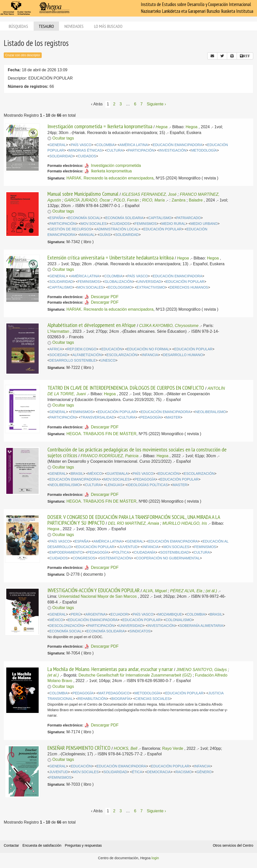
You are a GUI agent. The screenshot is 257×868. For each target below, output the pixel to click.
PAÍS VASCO (81, 145)
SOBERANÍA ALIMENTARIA (201, 626)
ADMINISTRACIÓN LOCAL (117, 229)
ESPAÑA (56, 218)
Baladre (196, 200)
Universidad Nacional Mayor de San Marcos (98, 596)
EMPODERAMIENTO (66, 552)
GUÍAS (105, 235)
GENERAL (58, 145)
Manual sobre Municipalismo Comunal (83, 194)
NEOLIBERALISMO (211, 412)
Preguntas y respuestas (83, 845)
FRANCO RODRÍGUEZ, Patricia (109, 456)
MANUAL (87, 235)
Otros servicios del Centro (233, 845)
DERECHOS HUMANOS (189, 287)
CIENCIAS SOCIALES (153, 699)
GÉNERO (204, 772)
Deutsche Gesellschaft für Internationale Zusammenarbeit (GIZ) (135, 675)
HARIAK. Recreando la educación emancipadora (110, 178)
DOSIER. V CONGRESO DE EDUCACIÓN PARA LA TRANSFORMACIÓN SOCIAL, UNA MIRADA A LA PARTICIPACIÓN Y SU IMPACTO (134, 520)
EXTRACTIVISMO (151, 287)
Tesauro (46, 26)
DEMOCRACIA (159, 772)
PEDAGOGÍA (151, 417)
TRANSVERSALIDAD (98, 417)
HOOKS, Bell (125, 748)
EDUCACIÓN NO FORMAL (148, 349)
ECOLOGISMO (120, 287)
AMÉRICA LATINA (134, 145)
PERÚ (76, 614)
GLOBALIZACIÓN (119, 282)
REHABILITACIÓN (92, 699)
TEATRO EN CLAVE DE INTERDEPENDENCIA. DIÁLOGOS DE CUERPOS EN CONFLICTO (126, 388)
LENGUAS (114, 485)
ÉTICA (137, 772)
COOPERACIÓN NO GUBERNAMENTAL (168, 558)
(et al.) (53, 675)
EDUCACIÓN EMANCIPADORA (178, 145)
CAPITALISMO (160, 218)
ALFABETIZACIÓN (87, 355)
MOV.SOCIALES (94, 224)
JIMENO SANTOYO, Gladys (202, 670)
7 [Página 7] (141, 104)
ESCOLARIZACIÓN (122, 355)
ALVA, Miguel (155, 591)
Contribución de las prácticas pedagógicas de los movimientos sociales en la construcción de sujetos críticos (137, 452)
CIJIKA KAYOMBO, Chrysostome (169, 326)
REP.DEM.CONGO (82, 349)
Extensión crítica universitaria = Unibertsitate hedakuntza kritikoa (111, 257)
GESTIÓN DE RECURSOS (70, 229)
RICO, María (153, 200)
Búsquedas (18, 26)
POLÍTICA (121, 552)
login (155, 858)
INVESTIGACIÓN (173, 150)
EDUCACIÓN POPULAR (162, 229)
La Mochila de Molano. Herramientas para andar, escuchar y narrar (110, 669)
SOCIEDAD (58, 355)
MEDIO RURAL (174, 224)
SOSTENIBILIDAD (175, 552)
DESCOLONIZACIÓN (66, 626)
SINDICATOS (140, 631)
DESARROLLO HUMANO (183, 355)
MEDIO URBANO (204, 224)
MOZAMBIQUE (170, 614)
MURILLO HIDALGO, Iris (185, 523)
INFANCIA (150, 355)
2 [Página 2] (114, 104)
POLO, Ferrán (126, 200)
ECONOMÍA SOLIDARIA (124, 218)
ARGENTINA (96, 614)
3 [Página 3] (121, 104)
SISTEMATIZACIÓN (116, 558)
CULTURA (115, 150)
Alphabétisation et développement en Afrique (92, 325)
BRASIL (77, 474)
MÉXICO (95, 474)
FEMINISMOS (146, 224)
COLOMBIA (106, 145)
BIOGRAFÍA (121, 699)
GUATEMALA (117, 474)
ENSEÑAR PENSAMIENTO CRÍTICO (79, 748)
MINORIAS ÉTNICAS (85, 150)
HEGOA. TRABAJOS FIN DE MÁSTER (102, 434)
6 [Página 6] (135, 104)
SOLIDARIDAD (61, 156)
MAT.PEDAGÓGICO (114, 693)
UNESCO (108, 360)
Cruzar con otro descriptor (23, 55)
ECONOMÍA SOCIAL (84, 218)
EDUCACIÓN (112, 349)
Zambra (179, 200)
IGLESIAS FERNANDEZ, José (149, 194)
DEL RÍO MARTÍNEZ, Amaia (133, 523)
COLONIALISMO (179, 620)
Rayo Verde (173, 748)
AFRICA (56, 349)
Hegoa (162, 127)
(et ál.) (211, 591)
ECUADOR (119, 614)
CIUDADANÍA (145, 552)
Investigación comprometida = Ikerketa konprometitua (100, 126)
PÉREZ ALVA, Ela (186, 591)
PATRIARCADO (188, 218)
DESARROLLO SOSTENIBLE (73, 360)
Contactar (11, 845)
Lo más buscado (108, 26)
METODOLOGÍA (204, 150)
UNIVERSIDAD (149, 282)
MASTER (173, 417)
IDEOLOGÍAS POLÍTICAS (148, 485)
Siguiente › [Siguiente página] (156, 104)
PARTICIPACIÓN (141, 150)
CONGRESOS (84, 558)
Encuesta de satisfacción (42, 845)
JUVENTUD (128, 547)
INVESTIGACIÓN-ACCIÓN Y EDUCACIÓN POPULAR (93, 590)
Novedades (74, 26)
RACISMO (183, 772)
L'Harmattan (58, 331)
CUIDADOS (87, 156)
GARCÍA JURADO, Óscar (87, 200)
